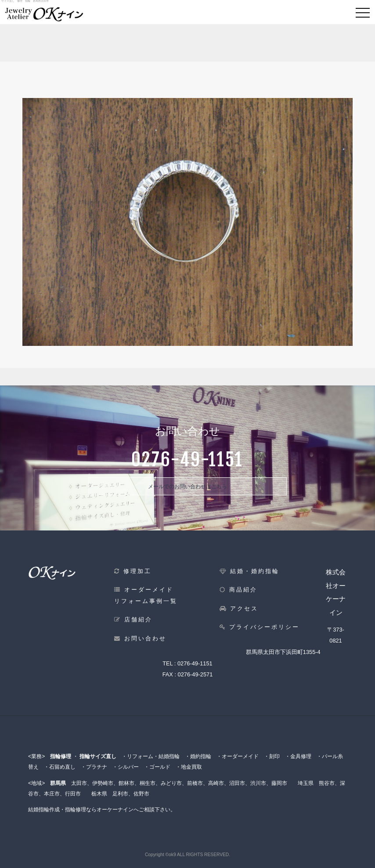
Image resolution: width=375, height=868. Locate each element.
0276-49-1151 (195, 663)
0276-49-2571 (195, 674)
